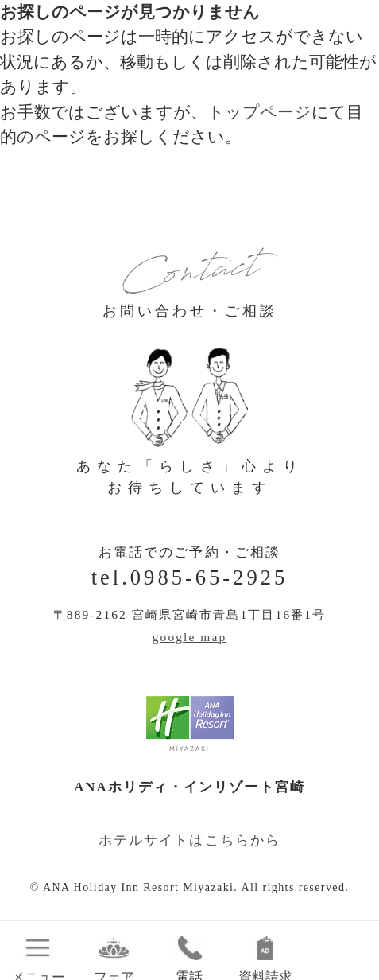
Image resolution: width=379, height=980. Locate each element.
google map (190, 637)
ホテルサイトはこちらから (189, 840)
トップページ (259, 112)
